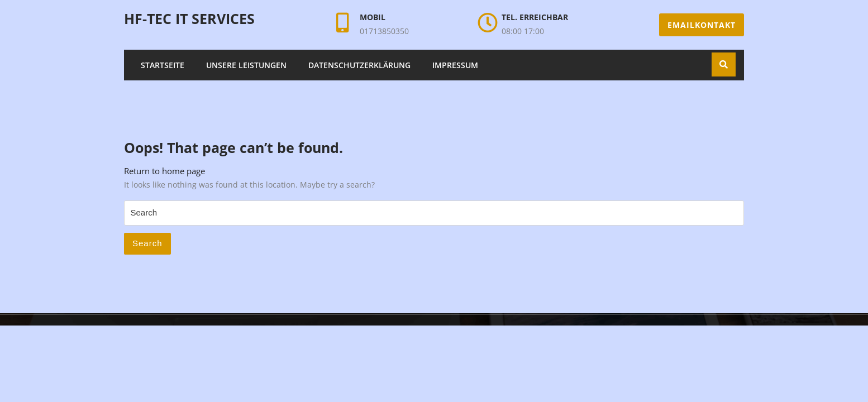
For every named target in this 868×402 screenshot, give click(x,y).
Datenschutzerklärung (359, 65)
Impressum (455, 65)
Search (147, 243)
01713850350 (384, 31)
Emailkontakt (702, 25)
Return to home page (164, 171)
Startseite (163, 65)
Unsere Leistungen (246, 65)
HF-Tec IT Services (189, 18)
